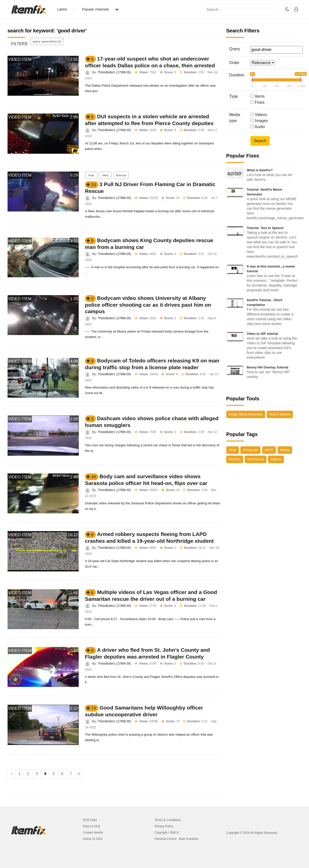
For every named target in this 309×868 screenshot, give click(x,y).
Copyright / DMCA (167, 833)
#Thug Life (250, 450)
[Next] (79, 774)
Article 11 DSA (93, 839)
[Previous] (12, 774)
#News (285, 450)
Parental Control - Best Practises (176, 839)
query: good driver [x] (47, 41)
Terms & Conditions (168, 820)
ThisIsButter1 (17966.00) (114, 72)
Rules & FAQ (92, 826)
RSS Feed (90, 820)
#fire (105, 175)
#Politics (235, 459)
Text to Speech (280, 414)
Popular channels (100, 9)
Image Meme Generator (246, 414)
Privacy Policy (164, 826)
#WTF (269, 450)
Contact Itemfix (93, 833)
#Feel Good (255, 459)
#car (91, 175)
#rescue (121, 175)
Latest (62, 9)
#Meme (276, 459)
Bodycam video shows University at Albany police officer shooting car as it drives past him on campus (148, 305)
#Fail (233, 450)
